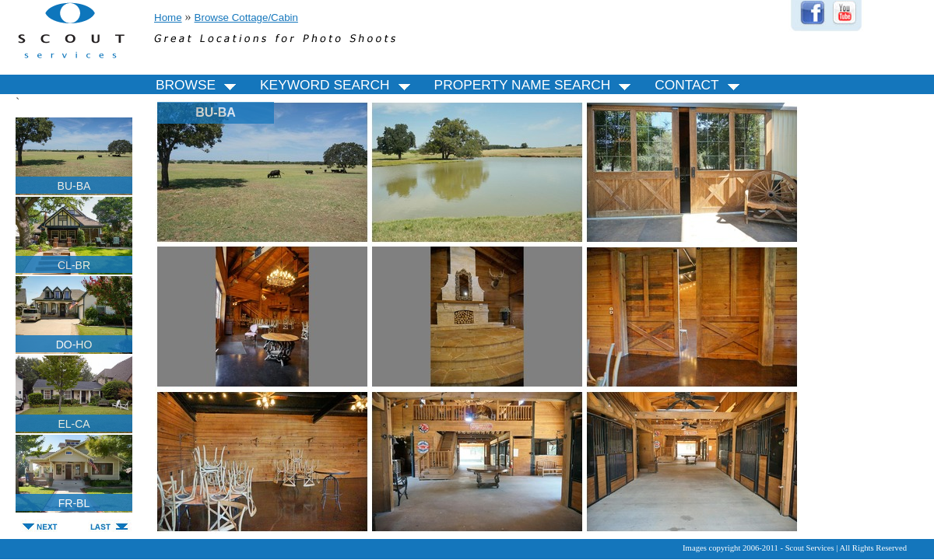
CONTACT (699, 85)
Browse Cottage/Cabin (246, 17)
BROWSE (198, 85)
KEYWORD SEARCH (337, 85)
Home (168, 17)
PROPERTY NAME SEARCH (535, 85)
